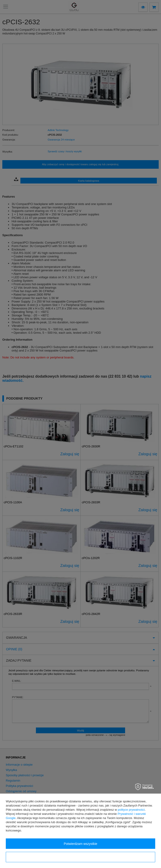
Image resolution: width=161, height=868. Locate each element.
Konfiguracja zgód (80, 857)
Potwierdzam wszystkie (80, 844)
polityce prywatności (131, 810)
